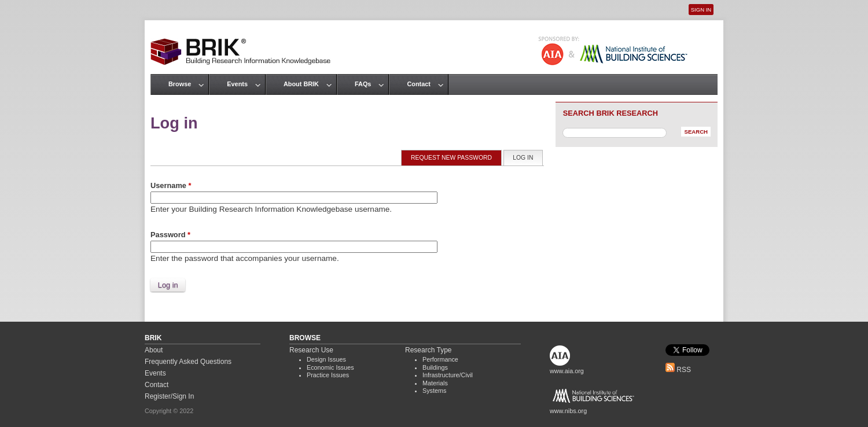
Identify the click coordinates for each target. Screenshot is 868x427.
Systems (434, 391)
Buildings (435, 367)
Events (237, 84)
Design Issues (326, 359)
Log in (527, 157)
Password (170, 235)
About (154, 350)
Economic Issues (330, 367)
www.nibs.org (568, 411)
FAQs (363, 84)
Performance (440, 359)
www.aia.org (567, 371)
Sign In (701, 10)
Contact (418, 84)
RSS (678, 370)
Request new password (451, 158)
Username (171, 185)
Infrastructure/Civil (448, 375)
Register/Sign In (169, 396)
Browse (180, 84)
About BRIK (301, 84)
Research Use (311, 350)
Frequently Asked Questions (188, 362)
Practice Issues (328, 375)
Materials (435, 383)
